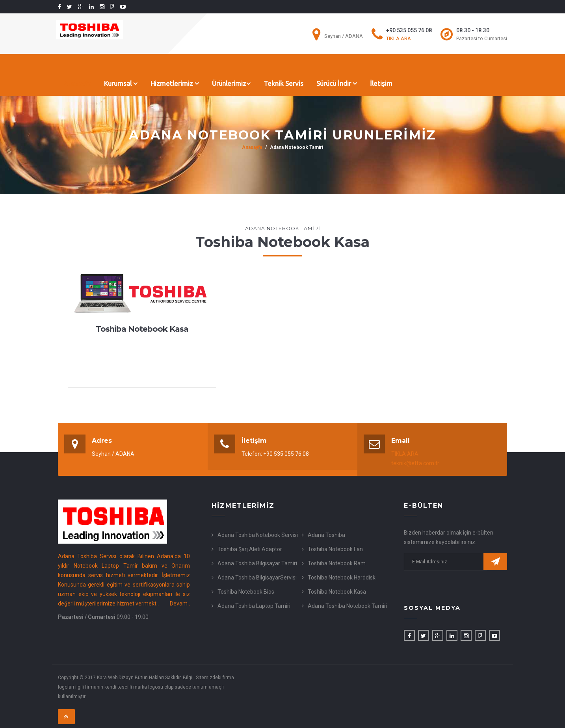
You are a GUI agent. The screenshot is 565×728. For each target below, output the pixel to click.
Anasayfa (77, 83)
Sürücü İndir (337, 83)
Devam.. (180, 604)
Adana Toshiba (326, 535)
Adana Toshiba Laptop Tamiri (254, 606)
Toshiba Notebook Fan (335, 549)
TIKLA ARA (399, 38)
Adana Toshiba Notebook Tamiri (348, 606)
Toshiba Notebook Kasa (337, 592)
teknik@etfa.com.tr (415, 463)
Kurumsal (121, 83)
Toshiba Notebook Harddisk (342, 578)
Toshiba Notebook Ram (337, 563)
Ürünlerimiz (231, 83)
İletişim (381, 83)
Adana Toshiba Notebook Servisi (258, 535)
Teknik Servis (283, 83)
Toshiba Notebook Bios (246, 592)
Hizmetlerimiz (175, 83)
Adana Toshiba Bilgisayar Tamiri (257, 563)
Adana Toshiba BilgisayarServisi (257, 578)
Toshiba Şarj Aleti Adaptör (250, 549)
